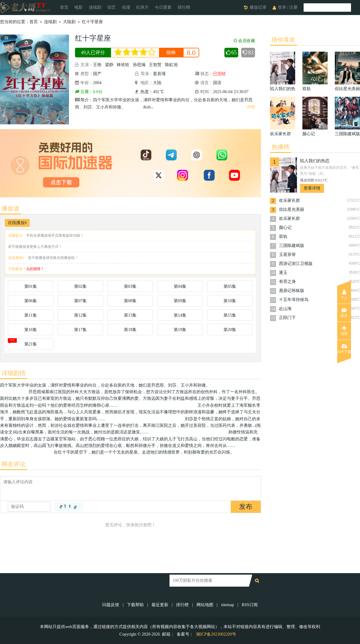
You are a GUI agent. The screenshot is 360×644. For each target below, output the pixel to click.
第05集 (230, 286)
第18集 (130, 330)
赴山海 (285, 309)
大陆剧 (69, 22)
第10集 (230, 301)
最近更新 (160, 605)
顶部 (344, 331)
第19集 (180, 330)
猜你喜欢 (283, 40)
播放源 (10, 208)
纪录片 (142, 7)
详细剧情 (13, 373)
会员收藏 (244, 41)
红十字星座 (92, 22)
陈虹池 (171, 65)
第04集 (180, 286)
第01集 (31, 286)
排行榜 (184, 7)
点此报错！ (35, 269)
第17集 (80, 330)
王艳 (97, 65)
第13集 (130, 315)
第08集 (130, 301)
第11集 (30, 315)
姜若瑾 (159, 74)
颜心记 (285, 228)
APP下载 (344, 349)
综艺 (112, 7)
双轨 (283, 237)
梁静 (109, 65)
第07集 (80, 301)
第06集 (31, 301)
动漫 (126, 7)
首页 (64, 7)
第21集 (31, 344)
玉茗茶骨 (287, 255)
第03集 (130, 286)
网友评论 (13, 464)
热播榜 (280, 147)
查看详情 (312, 188)
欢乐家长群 (289, 200)
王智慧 (155, 65)
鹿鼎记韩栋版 (292, 291)
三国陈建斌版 (292, 246)
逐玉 (283, 273)
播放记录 (258, 7)
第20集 (230, 330)
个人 (344, 295)
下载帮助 (135, 605)
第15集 (230, 315)
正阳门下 (287, 318)
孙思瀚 (139, 65)
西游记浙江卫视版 (296, 264)
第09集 (180, 301)
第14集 (180, 315)
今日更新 (163, 7)
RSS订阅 (250, 605)
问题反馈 (111, 605)
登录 (282, 7)
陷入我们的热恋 (315, 161)
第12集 (80, 315)
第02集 (80, 286)
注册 (293, 7)
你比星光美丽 (292, 210)
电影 (79, 7)
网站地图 (205, 605)
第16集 (31, 330)
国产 (97, 74)
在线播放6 (17, 223)
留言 (344, 313)
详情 (251, 107)
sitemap (227, 605)
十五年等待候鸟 (294, 300)
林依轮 (123, 65)
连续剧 (95, 7)
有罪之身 (287, 282)
